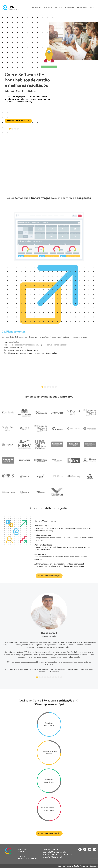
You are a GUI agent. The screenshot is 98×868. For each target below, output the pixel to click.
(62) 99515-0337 (52, 849)
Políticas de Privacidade (28, 859)
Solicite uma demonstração (18, 121)
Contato (92, 8)
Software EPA (36, 8)
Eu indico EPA (70, 8)
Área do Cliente (82, 8)
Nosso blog (59, 8)
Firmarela (84, 866)
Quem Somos (48, 8)
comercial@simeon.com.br (54, 852)
